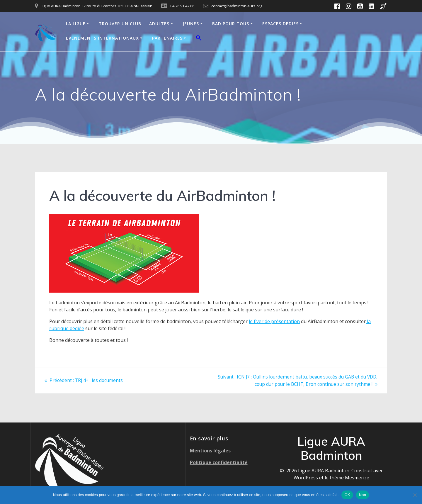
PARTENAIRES (167, 38)
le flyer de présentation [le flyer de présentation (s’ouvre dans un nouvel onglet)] (274, 321)
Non (363, 495)
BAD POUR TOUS (231, 24)
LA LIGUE (76, 24)
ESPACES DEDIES (280, 24)
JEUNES (191, 24)
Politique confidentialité (219, 462)
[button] (199, 39)
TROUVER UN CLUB (120, 24)
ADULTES (159, 24)
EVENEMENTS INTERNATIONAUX (102, 38)
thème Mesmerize (349, 477)
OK (347, 495)
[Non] (415, 495)
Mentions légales (210, 450)
